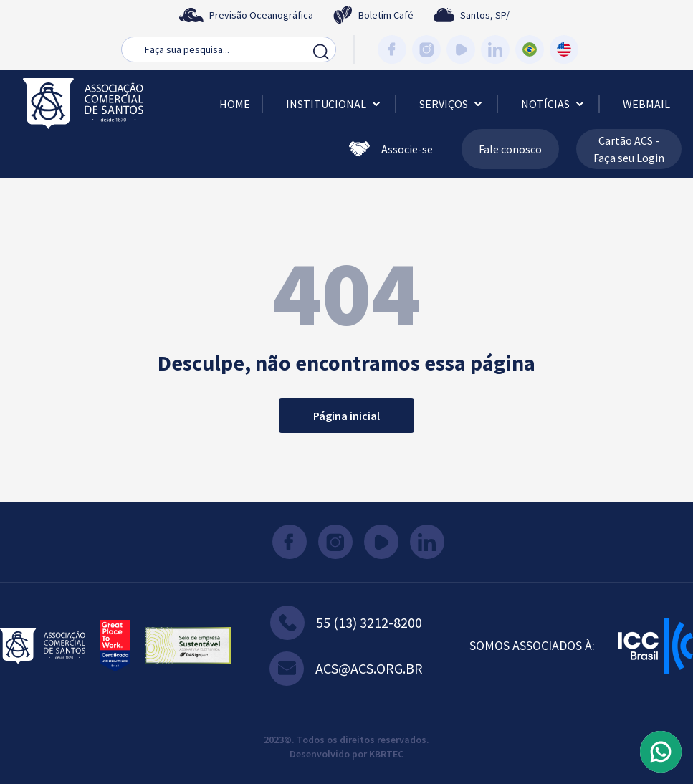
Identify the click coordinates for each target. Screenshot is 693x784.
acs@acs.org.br (346, 669)
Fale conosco (510, 149)
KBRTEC (386, 754)
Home (235, 104)
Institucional (335, 104)
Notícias (554, 104)
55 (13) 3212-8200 (346, 623)
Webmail (646, 104)
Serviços (452, 104)
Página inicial (346, 416)
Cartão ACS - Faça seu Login (629, 149)
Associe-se (391, 149)
